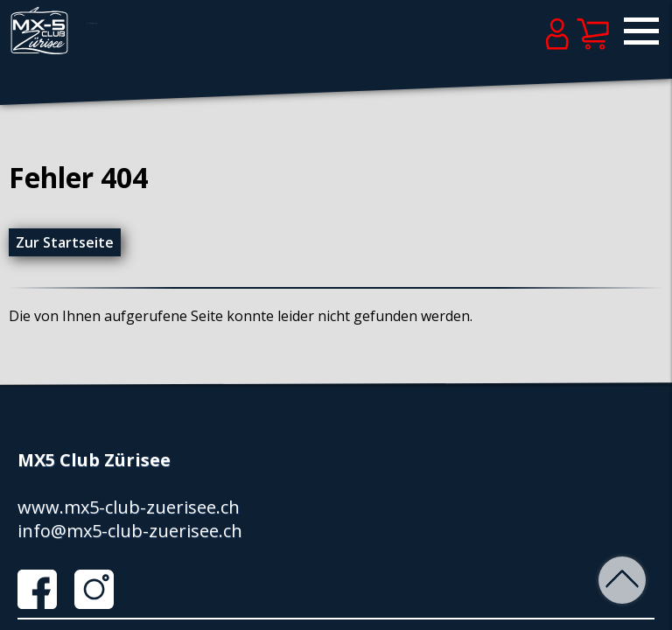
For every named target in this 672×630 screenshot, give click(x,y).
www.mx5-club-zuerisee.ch (129, 507)
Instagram (101, 589)
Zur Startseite (65, 242)
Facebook (44, 589)
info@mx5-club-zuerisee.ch (130, 531)
